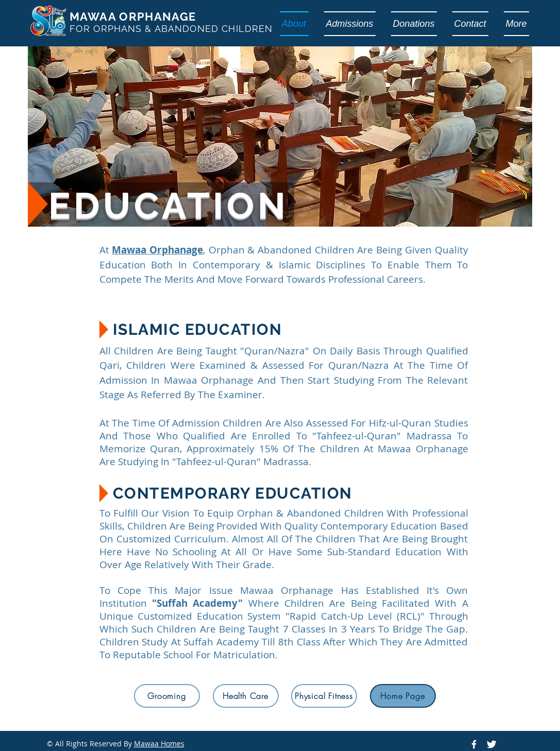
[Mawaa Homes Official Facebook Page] (474, 744)
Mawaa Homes (159, 744)
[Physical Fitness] (324, 696)
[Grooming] (167, 696)
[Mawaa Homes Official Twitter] (491, 744)
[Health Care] (246, 696)
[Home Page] (403, 696)
